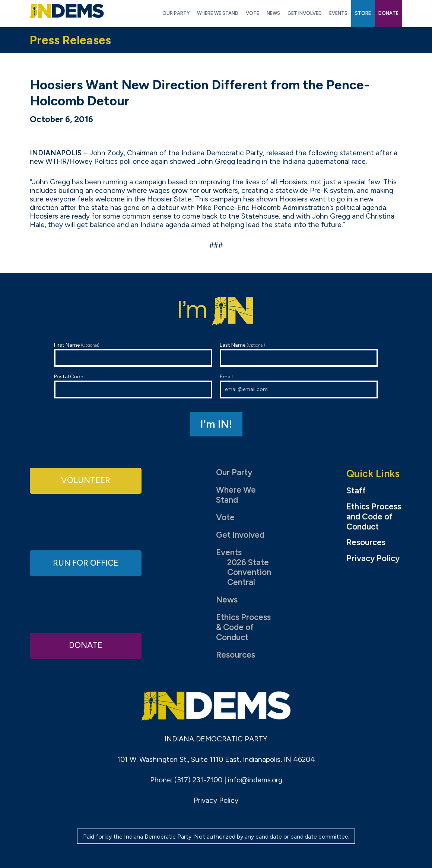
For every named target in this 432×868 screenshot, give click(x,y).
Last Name (299, 354)
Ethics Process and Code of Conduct (374, 517)
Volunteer (86, 480)
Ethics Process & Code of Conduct (243, 627)
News (227, 600)
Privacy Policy (373, 559)
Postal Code (133, 386)
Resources (236, 655)
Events (229, 552)
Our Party (234, 472)
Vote (225, 517)
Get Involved (240, 535)
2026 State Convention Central (249, 573)
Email (299, 386)
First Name (133, 354)
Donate (86, 645)
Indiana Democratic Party (67, 11)
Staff (356, 491)
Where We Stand (236, 495)
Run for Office (86, 563)
